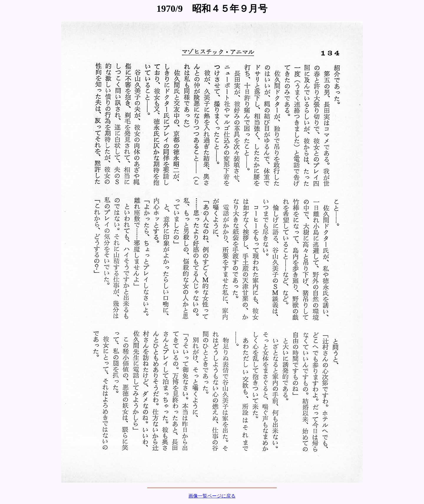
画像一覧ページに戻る (212, 496)
